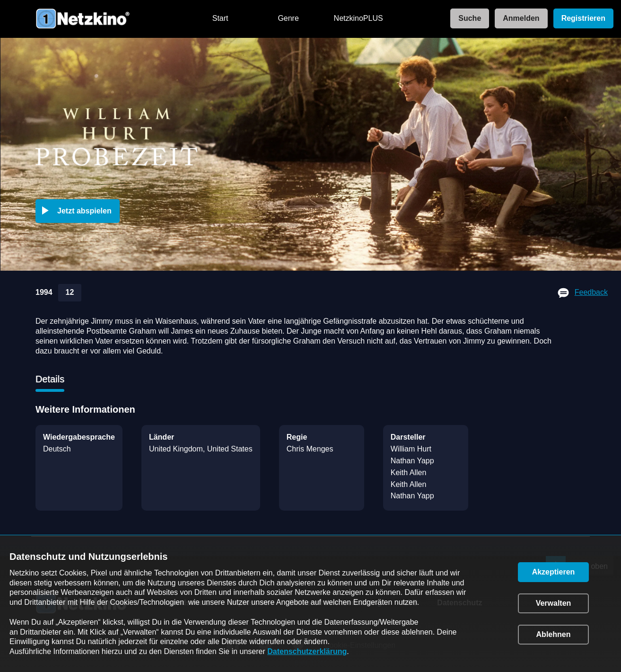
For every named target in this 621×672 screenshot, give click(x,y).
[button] (79, 211)
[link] (467, 19)
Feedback (591, 292)
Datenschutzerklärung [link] (307, 651)
